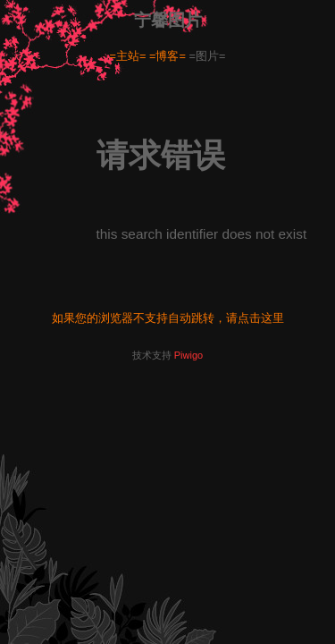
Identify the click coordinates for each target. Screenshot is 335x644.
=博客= (167, 56)
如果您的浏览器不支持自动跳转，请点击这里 (168, 318)
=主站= (128, 56)
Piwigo (188, 355)
